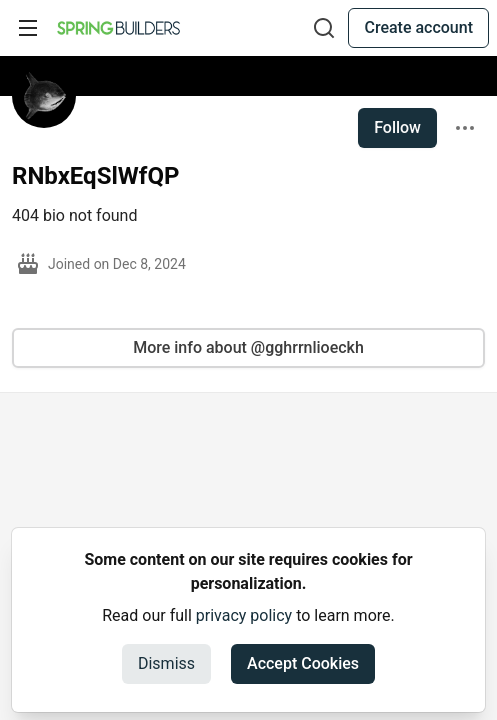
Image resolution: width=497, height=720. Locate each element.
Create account (418, 27)
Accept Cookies (303, 663)
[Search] (324, 28)
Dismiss (166, 663)
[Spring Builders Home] (118, 28)
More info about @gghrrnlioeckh (248, 347)
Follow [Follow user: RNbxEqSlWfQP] (397, 127)
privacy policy (244, 615)
